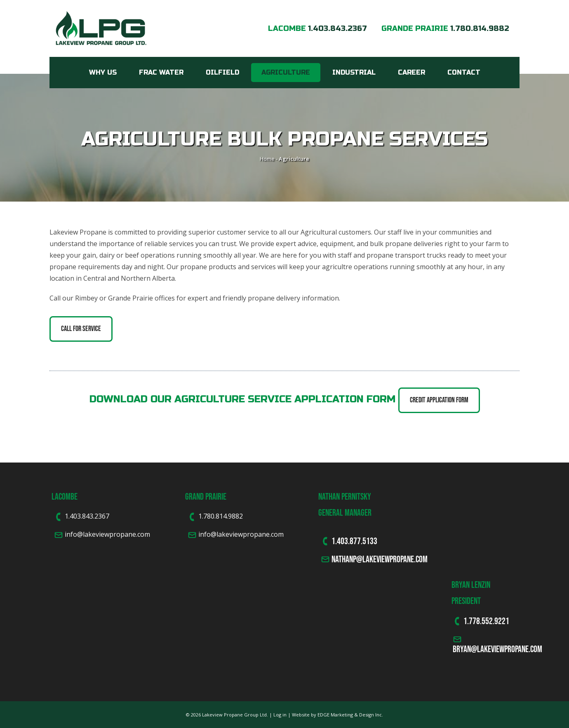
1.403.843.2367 (337, 28)
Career (411, 72)
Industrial (354, 72)
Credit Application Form (439, 400)
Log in (280, 715)
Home (267, 159)
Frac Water (161, 72)
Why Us (103, 72)
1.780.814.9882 (480, 28)
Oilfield (222, 72)
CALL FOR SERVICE (81, 329)
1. (466, 621)
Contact (464, 72)
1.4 (336, 541)
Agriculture (286, 72)
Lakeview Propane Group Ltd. (235, 715)
